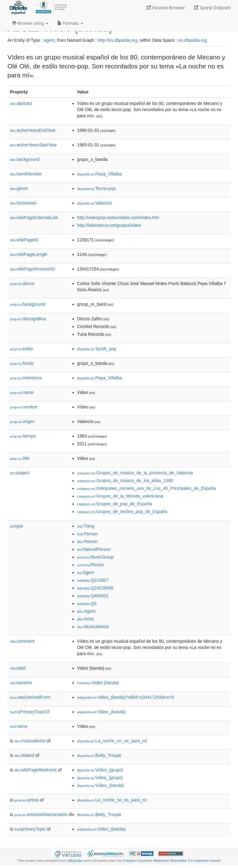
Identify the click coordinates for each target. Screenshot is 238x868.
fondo (22, 363)
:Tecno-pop (97, 188)
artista (26, 800)
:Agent (86, 572)
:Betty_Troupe (99, 755)
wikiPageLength (29, 254)
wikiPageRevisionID (33, 269)
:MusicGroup (96, 557)
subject (20, 473)
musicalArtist (30, 741)
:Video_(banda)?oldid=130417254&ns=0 (126, 697)
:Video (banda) (98, 683)
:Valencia (95, 203)
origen (22, 421)
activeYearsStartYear (33, 145)
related (24, 755)
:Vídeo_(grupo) (100, 770)
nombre (24, 407)
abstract (21, 103)
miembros (26, 378)
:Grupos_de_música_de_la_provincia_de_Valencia (135, 473)
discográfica (28, 319)
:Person (88, 534)
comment (22, 641)
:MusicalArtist (93, 627)
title (20, 458)
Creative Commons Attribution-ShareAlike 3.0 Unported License (172, 861)
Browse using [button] (30, 23)
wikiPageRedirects (35, 770)
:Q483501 (93, 596)
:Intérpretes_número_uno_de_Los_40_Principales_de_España (147, 488)
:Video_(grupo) (100, 778)
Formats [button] (70, 23)
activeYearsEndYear (33, 130)
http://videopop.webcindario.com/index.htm (118, 218)
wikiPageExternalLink (34, 218)
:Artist (86, 619)
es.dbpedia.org (193, 40)
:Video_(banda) (101, 712)
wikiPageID (24, 240)
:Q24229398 (95, 588)
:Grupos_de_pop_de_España (115, 504)
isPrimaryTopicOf (30, 712)
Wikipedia (75, 861)
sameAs (21, 683)
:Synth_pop (97, 349)
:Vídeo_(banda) (101, 785)
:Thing (86, 526)
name (22, 392)
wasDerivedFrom (30, 697)
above (22, 283)
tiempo (23, 436)
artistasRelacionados (41, 814)
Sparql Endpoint (212, 8)
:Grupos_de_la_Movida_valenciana (120, 496)
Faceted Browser (166, 8)
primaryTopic (30, 829)
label (18, 668)
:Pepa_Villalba (100, 174)
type (17, 526)
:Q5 (87, 603)
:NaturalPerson (94, 549)
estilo (21, 349)
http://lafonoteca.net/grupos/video (109, 225)
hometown (23, 203)
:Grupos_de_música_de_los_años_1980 (125, 481)
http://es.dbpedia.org (118, 40)
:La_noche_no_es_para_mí (112, 741)
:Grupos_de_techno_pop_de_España (122, 512)
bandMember (26, 174)
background (25, 159)
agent (49, 40)
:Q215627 (93, 580)
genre (19, 188)
